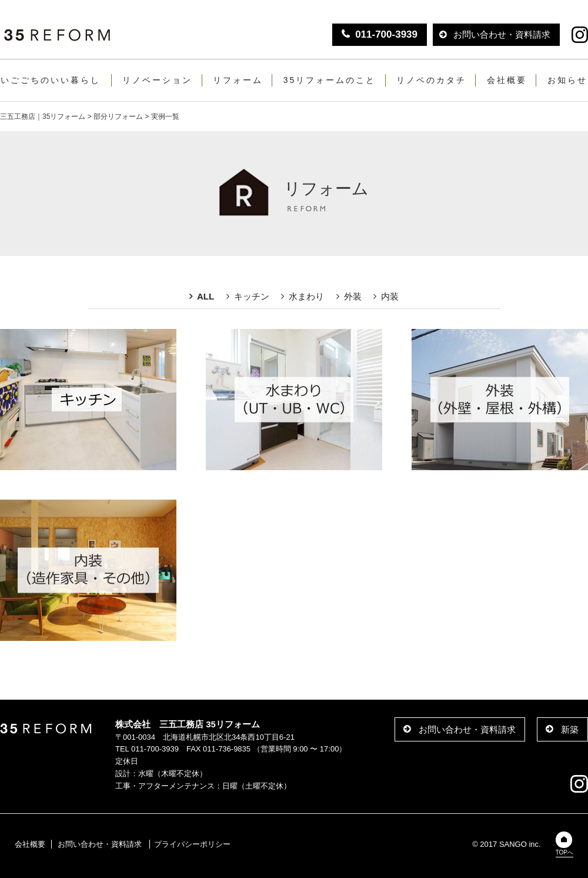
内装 (390, 296)
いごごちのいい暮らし (51, 80)
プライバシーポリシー (192, 844)
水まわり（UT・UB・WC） (294, 400)
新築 (570, 729)
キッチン (252, 296)
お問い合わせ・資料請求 (502, 34)
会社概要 (507, 80)
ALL (206, 296)
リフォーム (238, 80)
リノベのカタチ (431, 80)
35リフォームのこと (330, 80)
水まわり (306, 296)
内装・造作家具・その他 (88, 570)
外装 (353, 296)
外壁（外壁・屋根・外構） (500, 400)
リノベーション (157, 80)
